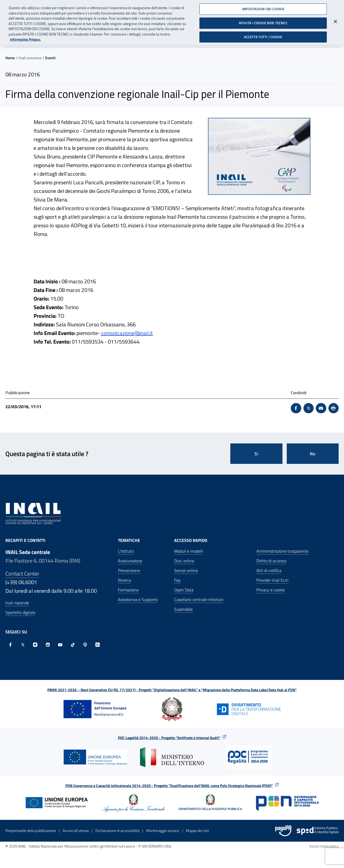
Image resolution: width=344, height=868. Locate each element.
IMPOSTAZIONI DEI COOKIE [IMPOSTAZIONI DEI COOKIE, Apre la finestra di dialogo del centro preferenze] (263, 7)
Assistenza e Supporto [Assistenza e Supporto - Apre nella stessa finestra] (138, 599)
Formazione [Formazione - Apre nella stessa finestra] (128, 590)
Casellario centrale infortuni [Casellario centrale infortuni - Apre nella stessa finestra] (199, 599)
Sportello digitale (20, 612)
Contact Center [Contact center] (22, 574)
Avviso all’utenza (76, 830)
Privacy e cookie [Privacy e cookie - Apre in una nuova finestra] (271, 590)
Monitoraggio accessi (163, 830)
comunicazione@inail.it (127, 333)
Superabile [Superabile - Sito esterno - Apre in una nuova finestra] (183, 609)
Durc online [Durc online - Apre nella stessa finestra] (184, 561)
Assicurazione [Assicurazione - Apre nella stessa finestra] (130, 561)
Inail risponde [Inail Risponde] (17, 603)
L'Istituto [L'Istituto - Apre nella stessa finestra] (126, 551)
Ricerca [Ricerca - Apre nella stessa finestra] (124, 580)
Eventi (50, 58)
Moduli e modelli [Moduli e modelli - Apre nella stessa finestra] (189, 551)
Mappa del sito (197, 830)
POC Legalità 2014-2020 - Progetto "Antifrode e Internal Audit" (169, 738)
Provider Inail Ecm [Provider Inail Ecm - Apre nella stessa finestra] (272, 580)
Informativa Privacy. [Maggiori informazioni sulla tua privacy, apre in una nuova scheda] (25, 38)
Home (10, 58)
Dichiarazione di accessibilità (117, 830)
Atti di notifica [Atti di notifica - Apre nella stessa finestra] (269, 570)
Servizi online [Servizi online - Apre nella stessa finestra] (186, 570)
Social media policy (324, 846)
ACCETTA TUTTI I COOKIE (263, 35)
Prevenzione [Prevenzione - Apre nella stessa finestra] (129, 570)
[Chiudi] (335, 20)
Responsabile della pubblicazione (31, 830)
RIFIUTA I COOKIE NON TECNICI (263, 21)
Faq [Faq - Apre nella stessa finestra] (177, 580)
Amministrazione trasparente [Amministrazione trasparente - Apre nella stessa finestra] (282, 551)
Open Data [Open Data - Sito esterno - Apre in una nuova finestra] (184, 590)
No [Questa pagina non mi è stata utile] (313, 454)
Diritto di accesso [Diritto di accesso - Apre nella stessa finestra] (271, 561)
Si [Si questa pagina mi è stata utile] (257, 454)
